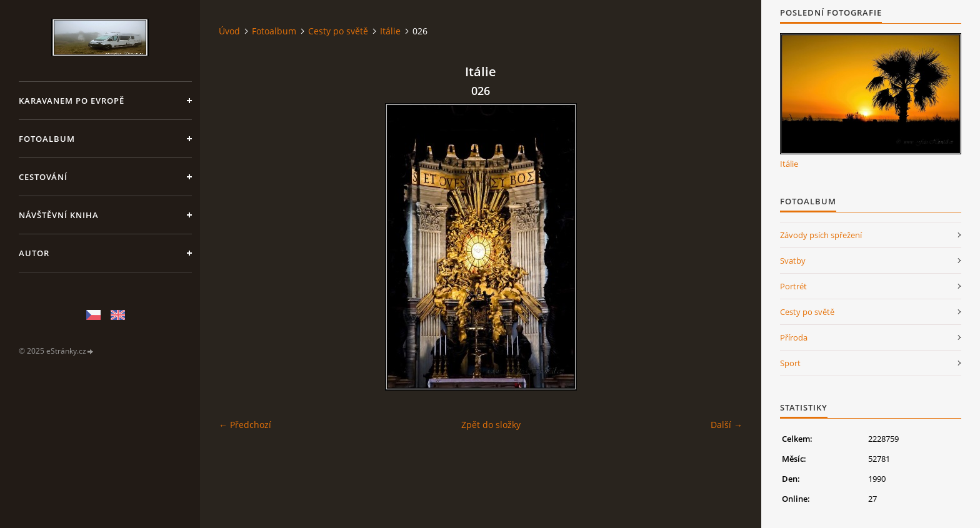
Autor (34, 253)
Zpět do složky (491, 425)
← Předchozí (245, 425)
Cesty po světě (338, 31)
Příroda (794, 337)
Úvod (229, 31)
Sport (790, 363)
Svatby (793, 261)
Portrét (793, 286)
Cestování (43, 177)
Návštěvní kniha (59, 215)
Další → (727, 425)
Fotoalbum (47, 139)
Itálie (390, 31)
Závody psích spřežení (821, 235)
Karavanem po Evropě (72, 101)
